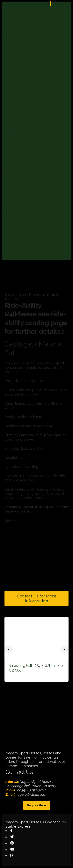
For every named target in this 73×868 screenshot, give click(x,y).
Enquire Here (37, 805)
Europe (17, 155)
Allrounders (20, 48)
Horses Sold (20, 135)
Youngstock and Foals (28, 128)
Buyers (12, 169)
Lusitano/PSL (22, 97)
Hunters (17, 91)
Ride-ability (16, 258)
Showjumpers (22, 116)
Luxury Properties (24, 161)
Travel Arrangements (27, 194)
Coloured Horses (24, 60)
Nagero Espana (19, 28)
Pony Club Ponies (24, 103)
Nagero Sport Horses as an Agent (36, 176)
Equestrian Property (23, 142)
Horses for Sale (23, 41)
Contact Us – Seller (26, 250)
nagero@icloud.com (31, 794)
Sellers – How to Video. (28, 221)
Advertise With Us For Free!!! (32, 244)
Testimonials (21, 201)
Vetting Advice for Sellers (30, 238)
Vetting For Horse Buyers (30, 188)
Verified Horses (22, 182)
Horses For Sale (20, 34)
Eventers (18, 79)
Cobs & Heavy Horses (27, 54)
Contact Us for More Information (37, 598)
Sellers (12, 214)
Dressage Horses (24, 66)
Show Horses (21, 110)
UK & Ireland (21, 149)
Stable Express (18, 826)
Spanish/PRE (21, 122)
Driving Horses (22, 72)
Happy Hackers (23, 85)
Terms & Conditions (26, 207)
